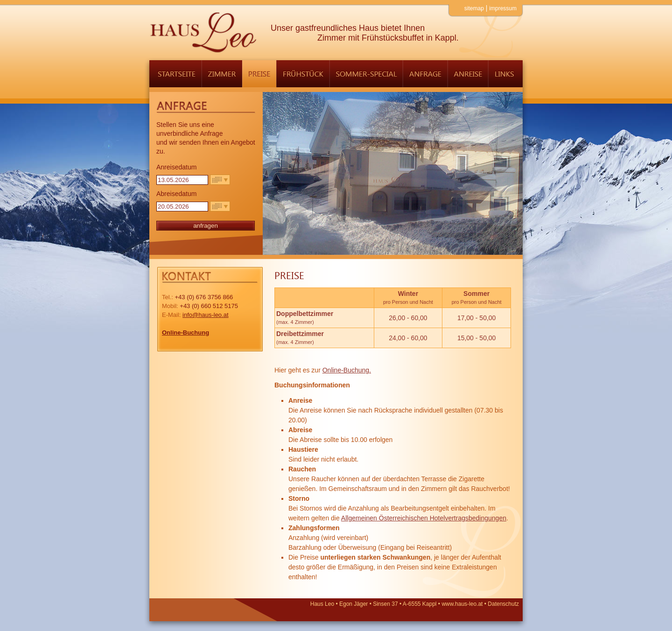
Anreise (468, 74)
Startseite (175, 74)
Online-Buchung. (347, 370)
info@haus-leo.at (205, 315)
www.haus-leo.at (462, 604)
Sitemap (474, 8)
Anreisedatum (176, 167)
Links (505, 74)
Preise (259, 74)
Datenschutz (503, 604)
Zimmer (222, 74)
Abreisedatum (176, 194)
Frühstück (303, 74)
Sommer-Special (366, 74)
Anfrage (425, 74)
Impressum (503, 8)
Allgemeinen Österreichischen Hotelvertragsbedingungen (424, 518)
